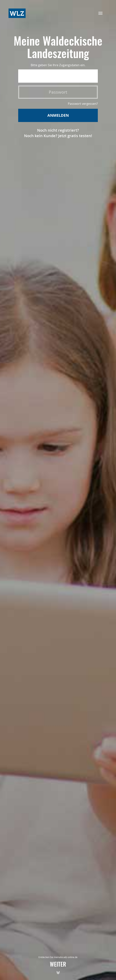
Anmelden (58, 115)
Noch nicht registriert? (58, 130)
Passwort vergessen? (83, 104)
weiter (58, 970)
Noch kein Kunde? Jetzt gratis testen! (58, 136)
